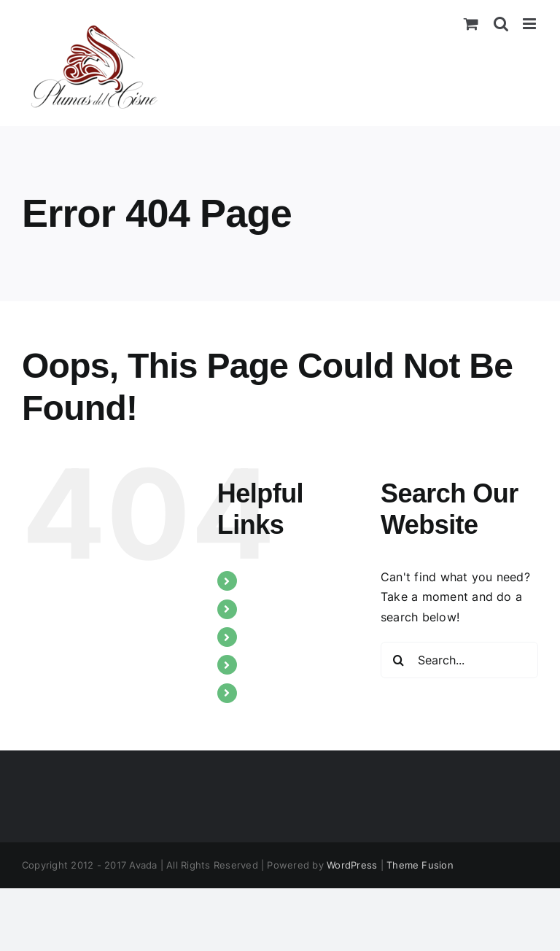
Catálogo (271, 664)
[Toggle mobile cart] (471, 24)
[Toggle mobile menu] (530, 24)
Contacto (272, 693)
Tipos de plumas (292, 609)
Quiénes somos (288, 581)
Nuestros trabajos (296, 637)
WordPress (352, 865)
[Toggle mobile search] (501, 24)
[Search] (399, 660)
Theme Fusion (420, 865)
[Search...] (459, 660)
